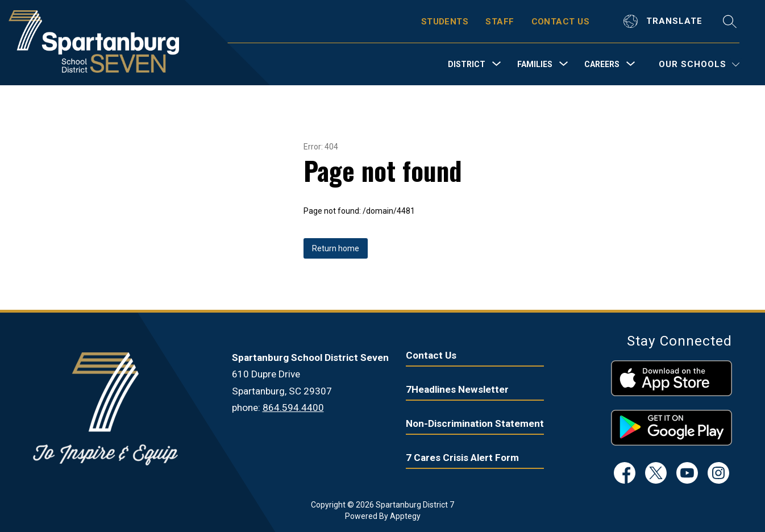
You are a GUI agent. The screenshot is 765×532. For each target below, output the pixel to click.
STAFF (500, 22)
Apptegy (405, 516)
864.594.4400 (293, 408)
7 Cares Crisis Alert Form (462, 458)
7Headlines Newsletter (457, 389)
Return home (336, 248)
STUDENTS (445, 22)
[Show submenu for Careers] (602, 64)
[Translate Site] (664, 21)
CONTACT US (561, 22)
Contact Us (431, 355)
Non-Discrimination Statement (475, 423)
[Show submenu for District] (467, 64)
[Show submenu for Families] (535, 64)
